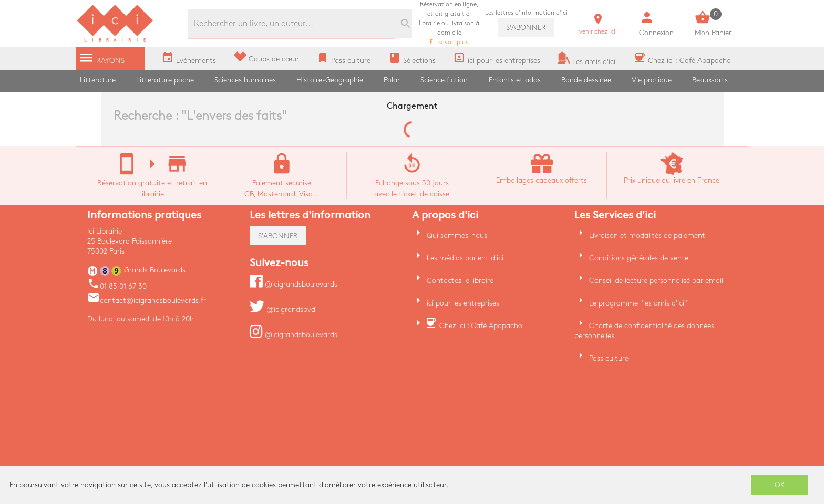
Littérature (98, 80)
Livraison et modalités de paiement (647, 235)
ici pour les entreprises (463, 303)
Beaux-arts (710, 80)
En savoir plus (449, 23)
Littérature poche (165, 80)
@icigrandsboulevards (293, 284)
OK (780, 485)
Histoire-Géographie (330, 80)
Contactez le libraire (460, 281)
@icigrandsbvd (282, 309)
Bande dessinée (586, 80)
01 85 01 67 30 (117, 286)
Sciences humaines (245, 80)
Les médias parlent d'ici (465, 258)
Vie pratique (652, 80)
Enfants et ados (515, 80)
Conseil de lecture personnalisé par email (656, 281)
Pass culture (609, 358)
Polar (392, 80)
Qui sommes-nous (457, 235)
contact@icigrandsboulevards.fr (147, 301)
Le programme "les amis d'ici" (638, 303)
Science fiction (444, 80)
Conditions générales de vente (639, 258)
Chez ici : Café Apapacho (481, 326)
